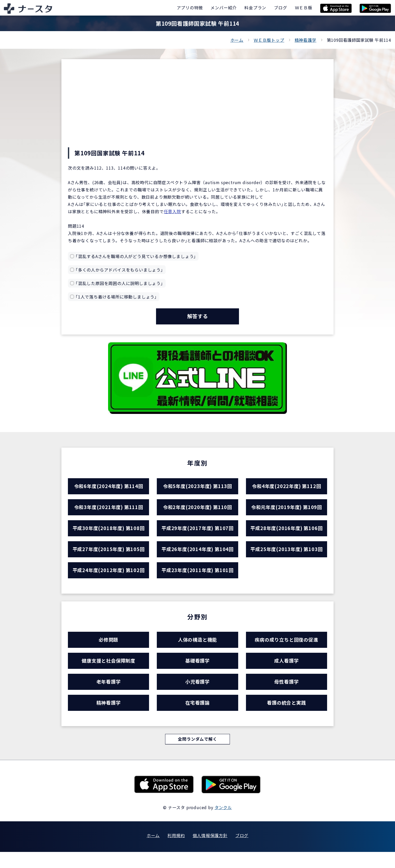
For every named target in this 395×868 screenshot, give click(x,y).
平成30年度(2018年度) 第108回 (109, 534)
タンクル (223, 823)
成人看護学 (287, 673)
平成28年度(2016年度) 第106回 (286, 534)
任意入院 (172, 211)
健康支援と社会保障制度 (109, 673)
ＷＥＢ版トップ (269, 40)
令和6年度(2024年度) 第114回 (109, 488)
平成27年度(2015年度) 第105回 (109, 556)
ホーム (237, 40)
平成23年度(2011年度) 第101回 (198, 579)
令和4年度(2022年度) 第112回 (286, 488)
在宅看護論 (197, 718)
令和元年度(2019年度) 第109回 (286, 511)
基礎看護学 (197, 673)
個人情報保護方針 (210, 851)
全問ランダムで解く (197, 755)
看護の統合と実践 (286, 718)
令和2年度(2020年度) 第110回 (198, 511)
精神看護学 (306, 40)
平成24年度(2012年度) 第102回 (109, 579)
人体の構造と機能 (198, 650)
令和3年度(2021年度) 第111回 (109, 511)
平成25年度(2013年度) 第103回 (286, 556)
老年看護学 (108, 695)
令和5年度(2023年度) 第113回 (198, 488)
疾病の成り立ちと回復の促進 (287, 650)
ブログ (242, 851)
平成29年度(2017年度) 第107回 (198, 534)
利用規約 (176, 851)
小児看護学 (197, 695)
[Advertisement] (198, 108)
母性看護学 (287, 695)
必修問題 (108, 650)
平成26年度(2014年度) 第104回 (198, 556)
